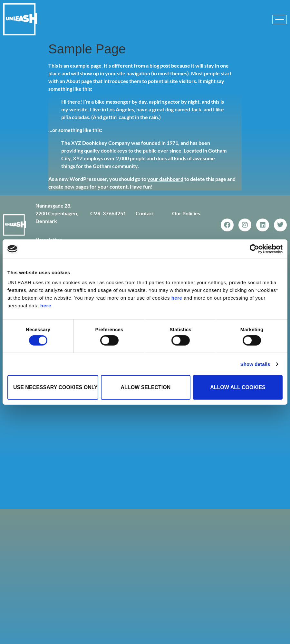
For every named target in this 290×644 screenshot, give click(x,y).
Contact (145, 213)
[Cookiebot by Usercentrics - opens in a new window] (254, 249)
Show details (255, 364)
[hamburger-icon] (280, 19)
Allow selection (146, 387)
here (177, 298)
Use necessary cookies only (55, 387)
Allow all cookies (238, 387)
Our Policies (186, 213)
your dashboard (165, 179)
